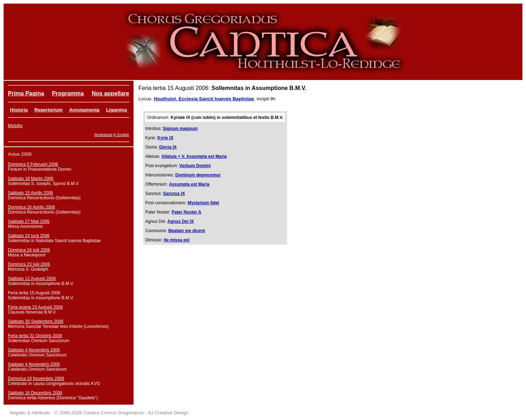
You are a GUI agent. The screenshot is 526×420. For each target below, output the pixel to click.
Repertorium (48, 110)
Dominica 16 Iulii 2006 (29, 250)
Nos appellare (111, 93)
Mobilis (15, 126)
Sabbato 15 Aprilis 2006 (31, 193)
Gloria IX (168, 147)
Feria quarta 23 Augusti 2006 (35, 307)
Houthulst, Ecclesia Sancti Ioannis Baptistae (204, 99)
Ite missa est (177, 240)
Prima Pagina (26, 93)
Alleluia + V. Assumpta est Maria (194, 156)
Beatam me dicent (187, 231)
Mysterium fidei (203, 203)
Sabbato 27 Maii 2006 (29, 221)
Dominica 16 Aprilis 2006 (31, 207)
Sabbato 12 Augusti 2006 (32, 279)
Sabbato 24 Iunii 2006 (29, 236)
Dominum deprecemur (198, 175)
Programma (68, 93)
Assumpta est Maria (189, 184)
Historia (19, 110)
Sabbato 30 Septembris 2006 (36, 321)
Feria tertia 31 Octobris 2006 (35, 336)
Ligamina (117, 110)
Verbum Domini (195, 166)
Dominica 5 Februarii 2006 (33, 164)
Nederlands (103, 135)
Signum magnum (180, 129)
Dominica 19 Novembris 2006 (36, 379)
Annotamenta (84, 110)
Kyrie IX (166, 138)
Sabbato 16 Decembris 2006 (35, 393)
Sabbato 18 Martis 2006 (31, 179)
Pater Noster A (187, 212)
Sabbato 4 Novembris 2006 (34, 350)
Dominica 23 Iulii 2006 (29, 264)
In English (121, 135)
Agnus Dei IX (181, 221)
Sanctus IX (174, 194)
